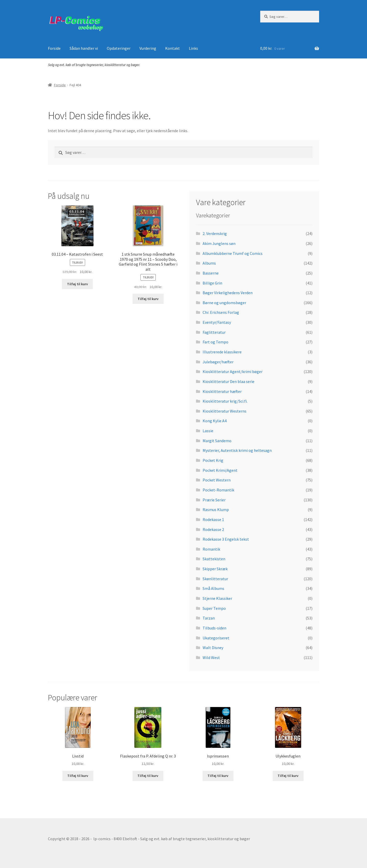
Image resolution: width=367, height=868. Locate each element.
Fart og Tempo (215, 342)
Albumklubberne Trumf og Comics (233, 253)
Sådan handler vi (84, 48)
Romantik (211, 549)
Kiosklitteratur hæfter (222, 391)
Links (193, 48)
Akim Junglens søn (219, 243)
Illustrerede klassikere (222, 352)
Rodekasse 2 (213, 529)
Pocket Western (217, 480)
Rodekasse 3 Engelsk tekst (226, 539)
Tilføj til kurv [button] (77, 284)
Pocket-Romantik (218, 490)
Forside (54, 48)
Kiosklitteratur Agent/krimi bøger (233, 371)
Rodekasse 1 (213, 519)
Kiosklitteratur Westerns (225, 411)
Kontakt (173, 48)
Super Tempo (214, 608)
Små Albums (213, 588)
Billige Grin (212, 283)
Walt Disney (213, 648)
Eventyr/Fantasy (217, 322)
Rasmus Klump (216, 510)
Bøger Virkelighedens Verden (228, 293)
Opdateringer (119, 48)
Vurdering (148, 48)
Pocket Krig (213, 460)
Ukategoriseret (216, 638)
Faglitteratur (214, 332)
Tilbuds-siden (214, 628)
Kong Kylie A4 (215, 421)
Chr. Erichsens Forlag (221, 312)
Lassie (208, 431)
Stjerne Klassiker (217, 598)
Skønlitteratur (215, 579)
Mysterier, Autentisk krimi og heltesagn (237, 450)
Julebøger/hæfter (218, 362)
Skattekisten (214, 559)
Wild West (211, 658)
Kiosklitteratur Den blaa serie (228, 381)
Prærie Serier (214, 500)
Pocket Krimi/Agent (220, 470)
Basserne (211, 273)
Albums (209, 263)
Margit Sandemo (217, 441)
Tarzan (209, 618)
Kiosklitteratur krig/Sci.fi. (225, 401)
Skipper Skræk (215, 569)
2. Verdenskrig (215, 233)
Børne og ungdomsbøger (224, 303)
